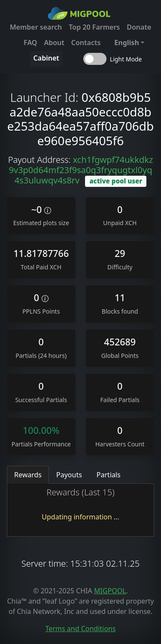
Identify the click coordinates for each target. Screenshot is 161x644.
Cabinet (46, 58)
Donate (139, 27)
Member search (36, 27)
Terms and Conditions (81, 629)
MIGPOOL (110, 591)
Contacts (86, 43)
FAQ (30, 43)
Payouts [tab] (69, 475)
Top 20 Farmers (94, 27)
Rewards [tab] (28, 475)
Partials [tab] (109, 475)
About (54, 43)
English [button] (126, 43)
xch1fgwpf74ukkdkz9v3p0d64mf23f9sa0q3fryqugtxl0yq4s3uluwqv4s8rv (81, 170)
